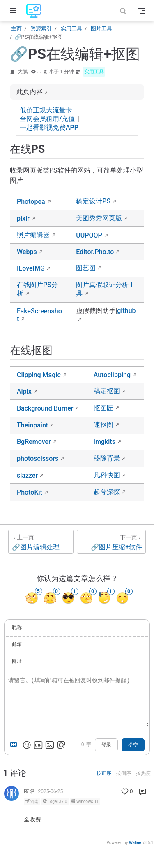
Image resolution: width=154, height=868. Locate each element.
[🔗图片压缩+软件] (111, 542)
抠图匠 (103, 408)
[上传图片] (50, 745)
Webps (27, 252)
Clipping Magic (39, 375)
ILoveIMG (31, 268)
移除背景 (107, 458)
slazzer (27, 475)
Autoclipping (112, 375)
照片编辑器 (33, 235)
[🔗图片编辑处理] (41, 542)
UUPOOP (89, 235)
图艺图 (86, 268)
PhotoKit (30, 492)
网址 (17, 661)
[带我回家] (36, 11)
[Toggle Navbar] (142, 11)
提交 (133, 745)
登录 (106, 745)
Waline (135, 843)
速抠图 (103, 425)
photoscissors (38, 458)
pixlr (23, 218)
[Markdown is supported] (15, 745)
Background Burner (45, 408)
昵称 (17, 628)
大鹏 (23, 72)
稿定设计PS (93, 201)
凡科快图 (107, 475)
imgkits (105, 442)
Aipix (24, 391)
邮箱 (17, 644)
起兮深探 (107, 492)
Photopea (31, 202)
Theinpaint (32, 425)
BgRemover (34, 442)
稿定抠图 (107, 391)
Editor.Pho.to (95, 252)
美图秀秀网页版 (99, 218)
